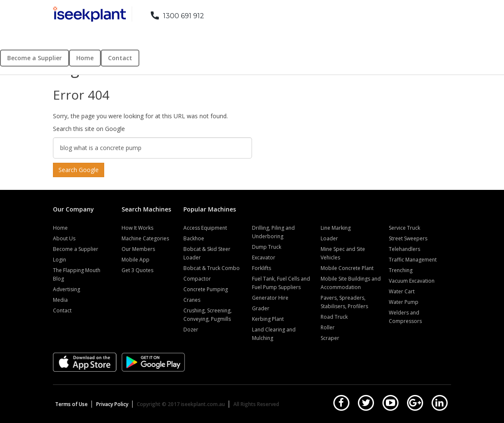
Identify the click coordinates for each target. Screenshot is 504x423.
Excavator (264, 257)
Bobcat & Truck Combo (212, 268)
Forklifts (262, 268)
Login (60, 260)
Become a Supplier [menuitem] (35, 58)
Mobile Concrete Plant (347, 268)
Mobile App (136, 260)
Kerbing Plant (268, 319)
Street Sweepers (408, 238)
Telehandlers (404, 249)
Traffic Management (413, 260)
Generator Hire (270, 298)
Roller (328, 327)
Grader (261, 308)
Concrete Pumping (206, 289)
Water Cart (402, 291)
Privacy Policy (112, 404)
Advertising (66, 289)
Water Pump (404, 302)
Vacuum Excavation (412, 281)
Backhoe (194, 238)
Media (60, 300)
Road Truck (334, 317)
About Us (64, 238)
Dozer (191, 330)
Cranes (192, 300)
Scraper (330, 338)
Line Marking (336, 228)
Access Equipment (205, 228)
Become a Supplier (76, 249)
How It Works (137, 228)
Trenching (401, 270)
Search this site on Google (89, 129)
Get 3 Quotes (137, 270)
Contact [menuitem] (120, 58)
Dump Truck (267, 247)
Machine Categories (145, 238)
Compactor (197, 279)
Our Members (138, 249)
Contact (62, 310)
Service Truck (404, 228)
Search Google (79, 170)
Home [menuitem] (85, 58)
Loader (329, 238)
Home (60, 228)
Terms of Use (71, 404)
